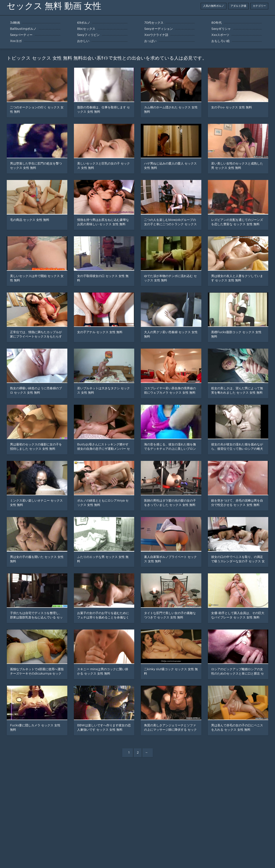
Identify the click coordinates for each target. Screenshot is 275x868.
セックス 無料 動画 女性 (54, 6)
